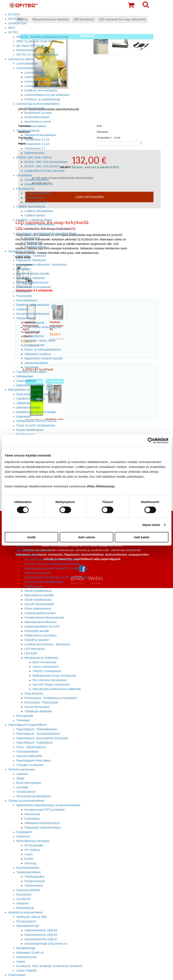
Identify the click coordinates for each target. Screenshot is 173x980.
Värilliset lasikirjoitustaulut (32, 282)
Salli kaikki (142, 537)
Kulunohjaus (32, 819)
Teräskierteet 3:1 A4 (37, 140)
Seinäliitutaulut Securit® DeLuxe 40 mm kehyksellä (56, 577)
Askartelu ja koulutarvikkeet (25, 912)
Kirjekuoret (23, 836)
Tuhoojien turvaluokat (30, 765)
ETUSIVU (14, 14)
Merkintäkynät (25, 908)
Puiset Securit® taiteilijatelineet (36, 425)
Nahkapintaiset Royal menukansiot (54, 676)
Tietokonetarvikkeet (28, 872)
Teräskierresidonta (28, 131)
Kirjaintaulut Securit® (38, 573)
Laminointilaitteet (27, 64)
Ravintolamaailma (28, 555)
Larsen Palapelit (26, 970)
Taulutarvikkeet (26, 318)
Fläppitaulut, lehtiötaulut (31, 260)
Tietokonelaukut (34, 877)
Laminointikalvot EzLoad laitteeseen (47, 95)
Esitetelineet (24, 546)
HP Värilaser (32, 850)
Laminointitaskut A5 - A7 (40, 86)
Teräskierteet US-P (36, 202)
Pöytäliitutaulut (34, 586)
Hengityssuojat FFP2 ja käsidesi (45, 810)
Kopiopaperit (24, 832)
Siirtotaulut (23, 269)
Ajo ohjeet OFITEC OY (31, 46)
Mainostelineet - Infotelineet (34, 551)
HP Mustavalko (34, 845)
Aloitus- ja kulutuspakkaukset (43, 349)
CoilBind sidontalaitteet (39, 211)
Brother (29, 859)
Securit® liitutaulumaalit (39, 604)
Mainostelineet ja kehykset (25, 390)
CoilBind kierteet (35, 215)
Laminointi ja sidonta (21, 59)
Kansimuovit (32, 238)
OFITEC (13, 32)
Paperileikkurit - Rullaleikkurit (34, 743)
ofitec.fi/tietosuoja (100, 486)
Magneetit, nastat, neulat (40, 341)
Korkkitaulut (24, 291)
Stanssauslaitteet (35, 126)
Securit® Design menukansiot (51, 685)
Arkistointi (22, 903)
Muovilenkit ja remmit (38, 122)
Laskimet (22, 774)
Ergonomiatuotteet (28, 868)
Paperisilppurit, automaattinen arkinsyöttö (42, 738)
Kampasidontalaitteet (38, 193)
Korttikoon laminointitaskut (41, 90)
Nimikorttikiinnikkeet (37, 117)
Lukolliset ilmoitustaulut (31, 399)
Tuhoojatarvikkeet (27, 752)
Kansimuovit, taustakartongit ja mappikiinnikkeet (46, 233)
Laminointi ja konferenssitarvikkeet (38, 104)
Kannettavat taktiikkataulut (33, 314)
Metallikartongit (26, 948)
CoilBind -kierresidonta (30, 207)
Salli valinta (86, 537)
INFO (11, 28)
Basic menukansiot (44, 662)
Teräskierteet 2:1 (35, 148)
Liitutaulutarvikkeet (36, 363)
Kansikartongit (33, 242)
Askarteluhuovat (26, 957)
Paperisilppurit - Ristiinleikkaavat (37, 729)
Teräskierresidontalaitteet (40, 135)
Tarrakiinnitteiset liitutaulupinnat (44, 618)
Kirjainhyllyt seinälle (37, 631)
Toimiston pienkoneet (21, 769)
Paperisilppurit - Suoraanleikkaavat (38, 734)
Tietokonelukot (34, 886)
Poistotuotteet (17, 975)
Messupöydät (25, 716)
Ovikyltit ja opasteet (37, 640)
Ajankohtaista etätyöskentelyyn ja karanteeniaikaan (48, 805)
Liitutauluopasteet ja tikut (40, 613)
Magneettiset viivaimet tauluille (44, 358)
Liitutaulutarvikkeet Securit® (42, 626)
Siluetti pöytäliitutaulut (38, 591)
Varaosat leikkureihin (29, 756)
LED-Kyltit (31, 653)
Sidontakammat (34, 198)
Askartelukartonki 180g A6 (41, 930)
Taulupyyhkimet (34, 336)
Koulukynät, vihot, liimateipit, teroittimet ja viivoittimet (49, 966)
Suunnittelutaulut (27, 300)
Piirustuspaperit (26, 921)
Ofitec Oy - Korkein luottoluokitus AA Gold (42, 37)
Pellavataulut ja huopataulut (34, 287)
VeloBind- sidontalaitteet (40, 224)
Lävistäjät (22, 787)
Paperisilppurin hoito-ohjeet (33, 760)
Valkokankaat (25, 376)
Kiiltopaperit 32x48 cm (30, 953)
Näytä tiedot (151, 525)
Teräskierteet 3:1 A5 (37, 144)
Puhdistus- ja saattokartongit (42, 99)
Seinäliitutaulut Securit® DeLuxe (37, 421)
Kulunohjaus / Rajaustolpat (41, 702)
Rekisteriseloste (26, 50)
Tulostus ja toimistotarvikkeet (26, 801)
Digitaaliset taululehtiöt (30, 385)
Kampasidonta (25, 189)
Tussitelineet (32, 332)
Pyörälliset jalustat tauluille (33, 274)
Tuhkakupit (23, 720)
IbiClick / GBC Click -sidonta (34, 157)
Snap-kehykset (34, 693)
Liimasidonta (24, 175)
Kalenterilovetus (34, 153)
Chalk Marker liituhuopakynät (43, 327)
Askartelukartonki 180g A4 (41, 935)
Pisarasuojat (24, 296)
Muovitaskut (24, 895)
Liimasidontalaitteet (36, 180)
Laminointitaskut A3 (37, 77)
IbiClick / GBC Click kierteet (42, 166)
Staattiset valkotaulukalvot (33, 305)
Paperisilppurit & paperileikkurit (28, 725)
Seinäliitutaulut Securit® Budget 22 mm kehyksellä (56, 568)
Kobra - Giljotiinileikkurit (31, 747)
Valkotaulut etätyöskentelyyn (42, 823)
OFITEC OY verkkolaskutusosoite (37, 55)
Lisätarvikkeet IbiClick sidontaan (45, 171)
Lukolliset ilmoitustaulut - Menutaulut (47, 644)
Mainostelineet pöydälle (39, 595)
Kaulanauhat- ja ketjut (38, 113)
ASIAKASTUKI (17, 23)
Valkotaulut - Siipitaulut (30, 278)
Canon (29, 854)
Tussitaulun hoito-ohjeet (31, 372)
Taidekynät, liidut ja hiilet (32, 917)
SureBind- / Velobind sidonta (34, 220)
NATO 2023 (15, 19)
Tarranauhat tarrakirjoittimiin (34, 796)
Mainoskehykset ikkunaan (41, 622)
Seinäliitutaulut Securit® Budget (36, 412)
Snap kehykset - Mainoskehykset (37, 394)
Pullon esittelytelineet (38, 609)
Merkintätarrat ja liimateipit (33, 841)
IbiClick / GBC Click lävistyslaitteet (46, 162)
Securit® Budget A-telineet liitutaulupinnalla (51, 559)
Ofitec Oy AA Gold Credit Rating (36, 41)
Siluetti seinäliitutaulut (38, 600)
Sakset (21, 962)
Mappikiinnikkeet (35, 247)
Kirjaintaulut (24, 416)
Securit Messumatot (37, 707)
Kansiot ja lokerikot (28, 890)
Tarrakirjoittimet (26, 792)
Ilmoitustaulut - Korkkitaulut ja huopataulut (51, 698)
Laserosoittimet (26, 381)
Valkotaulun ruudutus (38, 354)
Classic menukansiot (46, 667)
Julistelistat (23, 403)
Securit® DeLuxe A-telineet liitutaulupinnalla (52, 564)
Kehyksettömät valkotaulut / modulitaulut (42, 265)
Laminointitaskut (27, 68)
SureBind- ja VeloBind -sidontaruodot (48, 229)
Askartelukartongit (28, 926)
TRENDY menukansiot (47, 671)
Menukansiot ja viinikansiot (41, 658)
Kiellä (32, 537)
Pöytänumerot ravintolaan (40, 635)
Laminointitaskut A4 (37, 81)
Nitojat (20, 778)
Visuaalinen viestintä (21, 251)
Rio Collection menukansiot (50, 680)
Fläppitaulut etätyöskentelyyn (43, 827)
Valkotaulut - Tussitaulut (31, 256)
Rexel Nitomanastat (29, 783)
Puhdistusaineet (34, 345)
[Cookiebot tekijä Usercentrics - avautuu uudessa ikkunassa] (151, 441)
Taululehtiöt (32, 367)
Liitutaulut (22, 309)
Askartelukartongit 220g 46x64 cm (46, 944)
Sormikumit (23, 899)
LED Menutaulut (35, 649)
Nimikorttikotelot (34, 108)
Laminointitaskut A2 (37, 72)
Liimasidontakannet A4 (39, 184)
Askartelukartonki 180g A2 (41, 939)
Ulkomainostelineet (28, 408)
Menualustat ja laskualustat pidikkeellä (57, 689)
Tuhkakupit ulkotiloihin (38, 711)
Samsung (30, 863)
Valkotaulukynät (34, 323)
